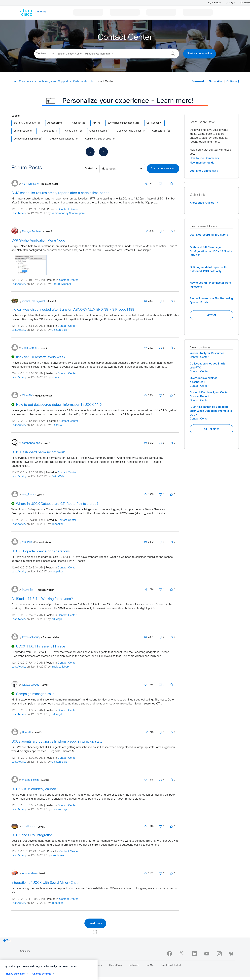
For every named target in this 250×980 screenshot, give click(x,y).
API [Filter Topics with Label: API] (94, 123)
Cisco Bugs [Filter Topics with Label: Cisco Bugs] (48, 131)
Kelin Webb (58, 477)
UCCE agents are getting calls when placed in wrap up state (57, 742)
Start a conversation (200, 54)
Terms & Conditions (70, 965)
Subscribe (216, 81)
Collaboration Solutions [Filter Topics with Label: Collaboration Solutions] (62, 139)
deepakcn (57, 524)
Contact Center (69, 209)
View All (212, 315)
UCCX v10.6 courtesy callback (35, 789)
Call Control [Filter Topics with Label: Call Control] (153, 123)
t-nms (55, 378)
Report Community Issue (32, 965)
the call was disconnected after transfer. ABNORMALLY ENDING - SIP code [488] (73, 310)
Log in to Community (204, 171)
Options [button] (232, 81)
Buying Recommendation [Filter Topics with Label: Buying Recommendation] (121, 123)
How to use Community (204, 158)
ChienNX (57, 425)
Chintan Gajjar (60, 330)
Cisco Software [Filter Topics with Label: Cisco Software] (97, 131)
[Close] (93, 977)
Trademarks (134, 965)
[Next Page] (103, 152)
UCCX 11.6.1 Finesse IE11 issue (41, 647)
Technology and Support (53, 81)
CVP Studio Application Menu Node (38, 241)
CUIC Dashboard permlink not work (38, 452)
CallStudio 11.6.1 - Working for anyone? (42, 599)
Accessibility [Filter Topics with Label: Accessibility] (54, 123)
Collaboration (81, 81)
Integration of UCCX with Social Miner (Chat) (45, 883)
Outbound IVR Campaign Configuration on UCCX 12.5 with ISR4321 (211, 252)
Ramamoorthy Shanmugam (68, 213)
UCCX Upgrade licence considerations (41, 551)
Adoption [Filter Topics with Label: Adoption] (77, 123)
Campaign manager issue (35, 694)
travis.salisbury (60, 667)
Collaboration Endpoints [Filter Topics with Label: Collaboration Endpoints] (26, 139)
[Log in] (231, 3)
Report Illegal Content (171, 965)
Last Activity (19, 213)
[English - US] (245, 3)
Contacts (25, 951)
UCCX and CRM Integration (32, 835)
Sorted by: (91, 169)
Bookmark (198, 81)
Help (52, 965)
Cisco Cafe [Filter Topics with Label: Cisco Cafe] (71, 131)
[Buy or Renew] (214, 3)
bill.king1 (57, 619)
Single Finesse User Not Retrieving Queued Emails (211, 301)
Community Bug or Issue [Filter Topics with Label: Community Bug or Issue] (98, 139)
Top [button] (9, 941)
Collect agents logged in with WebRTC (208, 366)
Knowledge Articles (204, 203)
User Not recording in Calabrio (209, 235)
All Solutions (212, 429)
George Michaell (61, 284)
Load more (95, 923)
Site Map (150, 965)
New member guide (202, 163)
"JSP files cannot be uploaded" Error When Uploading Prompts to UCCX (211, 411)
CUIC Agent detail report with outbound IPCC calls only (208, 269)
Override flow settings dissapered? (204, 380)
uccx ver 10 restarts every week (41, 357)
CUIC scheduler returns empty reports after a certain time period (60, 193)
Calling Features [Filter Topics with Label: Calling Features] (22, 131)
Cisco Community (22, 81)
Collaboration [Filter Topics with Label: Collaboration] (159, 131)
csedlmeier (58, 855)
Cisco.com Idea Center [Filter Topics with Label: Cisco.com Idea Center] (129, 131)
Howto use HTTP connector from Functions (210, 285)
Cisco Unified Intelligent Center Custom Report (209, 394)
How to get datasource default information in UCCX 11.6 (59, 405)
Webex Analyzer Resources (207, 353)
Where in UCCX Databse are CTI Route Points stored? (57, 504)
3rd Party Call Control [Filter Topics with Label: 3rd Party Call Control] (25, 123)
